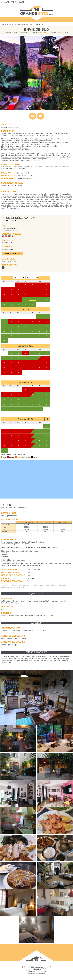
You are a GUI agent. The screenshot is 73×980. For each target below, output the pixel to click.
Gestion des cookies (36, 973)
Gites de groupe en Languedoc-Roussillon (15, 24)
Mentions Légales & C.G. (36, 969)
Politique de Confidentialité (36, 971)
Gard (31, 24)
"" (5, 630)
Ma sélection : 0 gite (14, 2)
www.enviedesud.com (10, 261)
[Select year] (32, 278)
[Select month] (19, 278)
